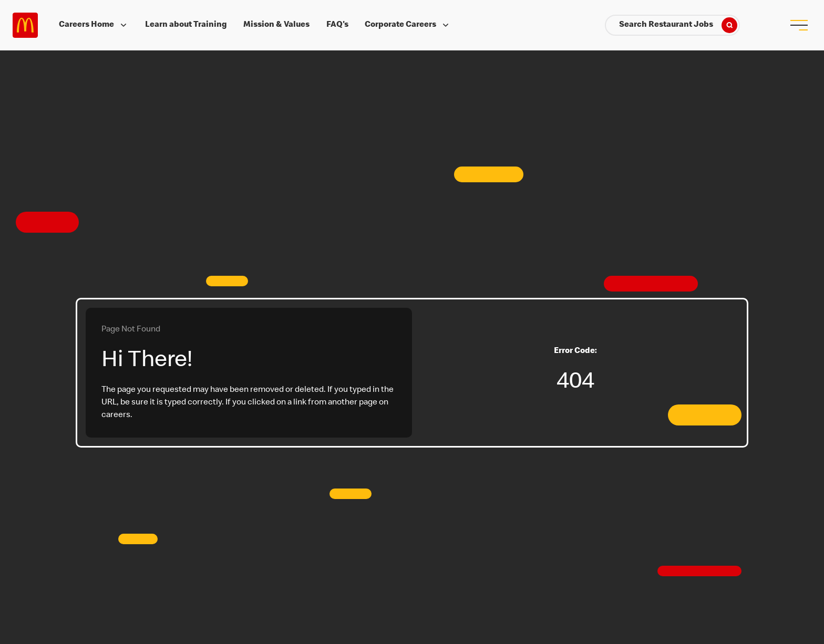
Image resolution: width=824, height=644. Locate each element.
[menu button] (799, 25)
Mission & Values (276, 25)
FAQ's (337, 25)
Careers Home (94, 25)
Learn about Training (186, 25)
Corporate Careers (408, 25)
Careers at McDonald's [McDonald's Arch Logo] (25, 25)
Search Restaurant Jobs (678, 25)
